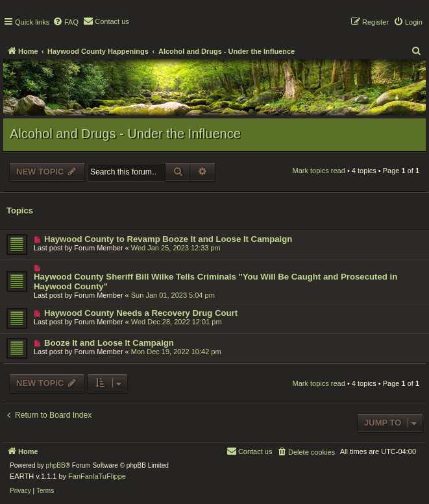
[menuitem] (66, 22)
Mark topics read (319, 171)
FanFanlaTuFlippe (97, 476)
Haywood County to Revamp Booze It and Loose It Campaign (168, 239)
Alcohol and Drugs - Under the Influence (125, 134)
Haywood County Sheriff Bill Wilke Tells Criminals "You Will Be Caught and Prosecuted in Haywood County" (215, 282)
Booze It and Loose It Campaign (109, 343)
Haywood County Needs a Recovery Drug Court (141, 313)
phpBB (56, 465)
